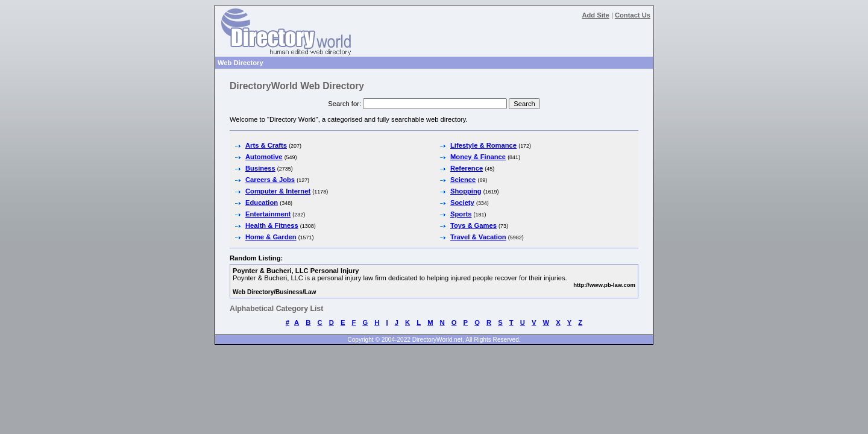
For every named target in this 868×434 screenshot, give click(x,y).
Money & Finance (478, 157)
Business (260, 168)
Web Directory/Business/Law (274, 292)
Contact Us (633, 15)
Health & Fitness (272, 225)
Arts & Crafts (266, 145)
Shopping (466, 191)
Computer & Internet (278, 191)
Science (463, 180)
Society (462, 203)
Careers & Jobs (270, 180)
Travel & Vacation (478, 237)
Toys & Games (473, 225)
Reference (467, 168)
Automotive (264, 157)
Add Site (595, 15)
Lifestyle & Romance (483, 145)
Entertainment (268, 214)
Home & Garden (271, 237)
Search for (344, 104)
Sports (461, 214)
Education (262, 203)
